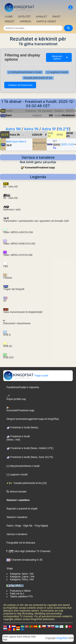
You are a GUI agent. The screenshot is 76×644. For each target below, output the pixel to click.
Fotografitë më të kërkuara (21, 543)
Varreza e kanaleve (17, 534)
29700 (70, 133)
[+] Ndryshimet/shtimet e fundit (25, 72)
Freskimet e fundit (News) (22, 428)
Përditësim (68, 115)
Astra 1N (31, 129)
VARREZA (26, 22)
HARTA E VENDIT (46, 22)
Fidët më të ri (17, 594)
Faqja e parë (26, 376)
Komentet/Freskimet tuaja (40, 168)
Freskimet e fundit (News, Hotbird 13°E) (30, 448)
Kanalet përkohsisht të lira (38, 78)
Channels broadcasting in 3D (24, 560)
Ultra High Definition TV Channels (28, 551)
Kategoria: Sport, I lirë (22, 574)
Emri (9, 115)
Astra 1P (49, 129)
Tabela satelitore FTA (21, 597)
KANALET (42, 17)
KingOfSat (62, 638)
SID (51, 115)
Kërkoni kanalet (16, 492)
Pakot (10, 526)
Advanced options (60, 57)
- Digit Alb (27, 526)
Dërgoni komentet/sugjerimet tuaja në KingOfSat (33, 419)
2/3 (68, 136)
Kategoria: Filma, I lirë (22, 579)
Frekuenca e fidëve (20, 591)
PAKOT (57, 17)
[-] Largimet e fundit (57, 72)
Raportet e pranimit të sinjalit (22, 509)
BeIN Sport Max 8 (16, 142)
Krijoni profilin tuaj (16, 398)
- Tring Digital (40, 526)
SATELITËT (24, 17)
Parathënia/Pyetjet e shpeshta (23, 387)
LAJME (9, 17)
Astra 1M (13, 129)
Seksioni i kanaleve (17, 517)
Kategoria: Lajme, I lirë (22, 577)
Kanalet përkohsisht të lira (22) (27, 483)
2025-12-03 (67, 144)
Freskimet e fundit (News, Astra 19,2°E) (30, 457)
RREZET (10, 22)
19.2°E (64, 129)
